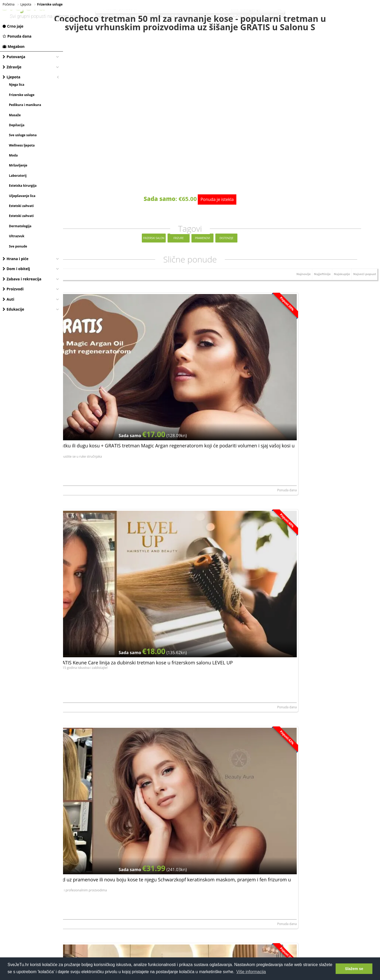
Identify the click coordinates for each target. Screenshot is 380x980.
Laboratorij (18, 176)
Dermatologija (20, 226)
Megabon (14, 46)
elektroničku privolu (174, 791)
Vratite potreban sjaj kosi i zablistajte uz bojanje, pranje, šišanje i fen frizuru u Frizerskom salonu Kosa (321, 592)
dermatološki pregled (159, 16)
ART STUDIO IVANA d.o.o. (85, 410)
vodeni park (134, 16)
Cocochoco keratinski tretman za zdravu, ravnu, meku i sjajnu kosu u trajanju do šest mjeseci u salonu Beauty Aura (114, 702)
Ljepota (12, 77)
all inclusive (276, 16)
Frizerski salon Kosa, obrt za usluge (303, 631)
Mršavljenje (18, 165)
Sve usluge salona (23, 135)
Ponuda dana (17, 36)
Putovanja (14, 57)
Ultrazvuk (17, 236)
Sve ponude (18, 246)
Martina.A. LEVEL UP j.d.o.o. (192, 410)
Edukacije (13, 309)
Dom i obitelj (16, 269)
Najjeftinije (317, 296)
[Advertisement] (222, 845)
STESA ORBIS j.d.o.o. (293, 410)
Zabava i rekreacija (22, 279)
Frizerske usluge (22, 95)
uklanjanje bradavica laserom (197, 16)
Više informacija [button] (251, 972)
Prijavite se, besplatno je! (253, 776)
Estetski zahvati (21, 206)
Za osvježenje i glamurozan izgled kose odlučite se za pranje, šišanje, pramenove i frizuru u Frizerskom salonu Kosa (219, 702)
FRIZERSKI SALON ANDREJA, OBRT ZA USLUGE (311, 742)
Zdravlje (12, 67)
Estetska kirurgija (23, 186)
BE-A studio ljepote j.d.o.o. (86, 521)
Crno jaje (13, 26)
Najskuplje (338, 296)
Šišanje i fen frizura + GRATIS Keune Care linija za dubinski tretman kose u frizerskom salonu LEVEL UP (220, 371)
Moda (13, 155)
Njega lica (17, 85)
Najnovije (296, 296)
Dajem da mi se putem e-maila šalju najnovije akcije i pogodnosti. (222, 790)
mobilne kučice (231, 16)
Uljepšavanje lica (22, 196)
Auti (8, 299)
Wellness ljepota (22, 145)
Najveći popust (363, 296)
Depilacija (17, 125)
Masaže (15, 115)
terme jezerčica (255, 16)
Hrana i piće (15, 259)
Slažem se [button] (354, 969)
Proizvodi (13, 289)
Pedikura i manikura (25, 105)
